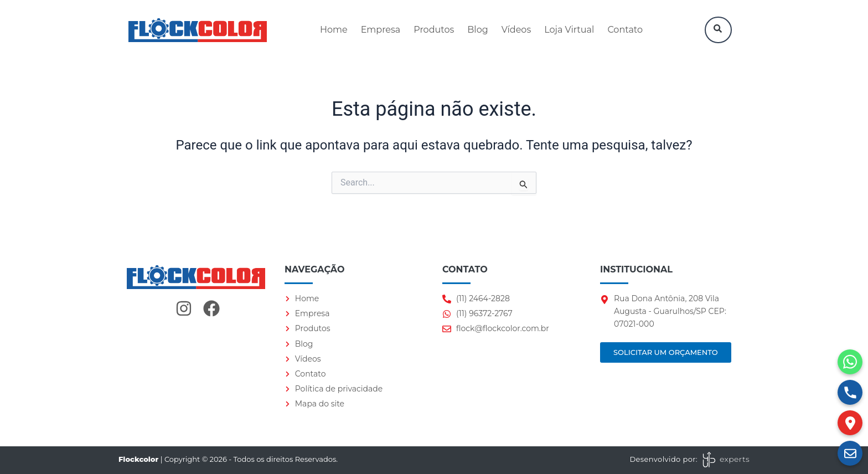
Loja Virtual (569, 30)
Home (334, 30)
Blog (477, 30)
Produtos (434, 30)
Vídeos (516, 30)
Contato (625, 30)
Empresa (381, 30)
